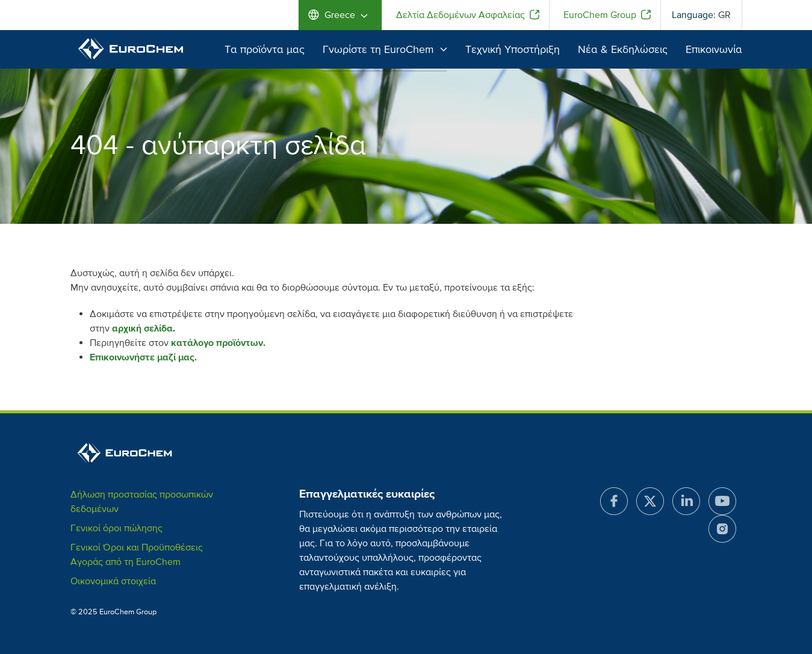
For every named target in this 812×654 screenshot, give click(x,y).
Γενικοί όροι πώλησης (116, 528)
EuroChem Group (600, 15)
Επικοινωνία (714, 49)
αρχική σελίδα (142, 329)
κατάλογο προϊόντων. (218, 343)
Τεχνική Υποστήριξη (513, 49)
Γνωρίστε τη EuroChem (385, 49)
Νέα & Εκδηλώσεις (623, 49)
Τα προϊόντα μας (265, 49)
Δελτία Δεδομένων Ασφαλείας (460, 15)
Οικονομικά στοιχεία (113, 581)
